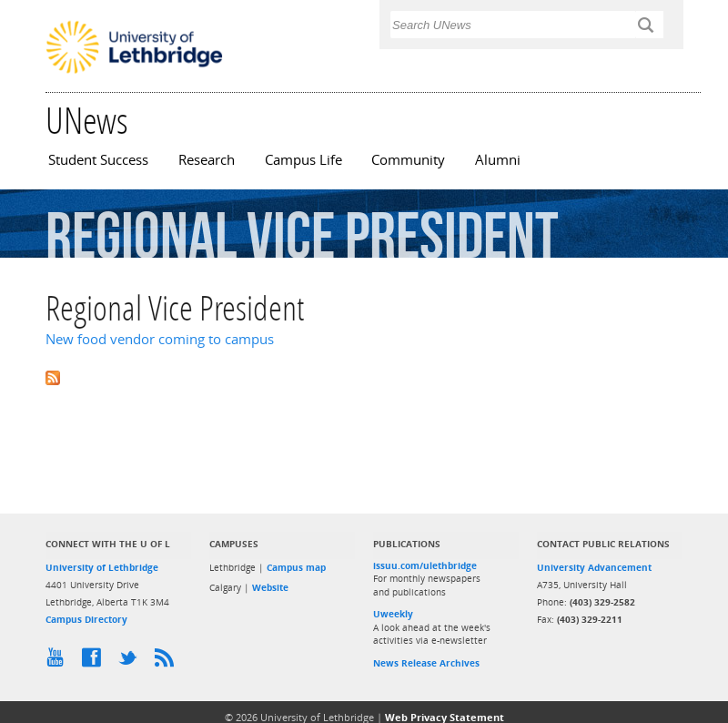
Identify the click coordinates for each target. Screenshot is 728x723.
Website (270, 587)
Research (207, 160)
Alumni (498, 160)
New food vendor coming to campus (160, 339)
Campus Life (303, 160)
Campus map (296, 567)
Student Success (98, 160)
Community (408, 160)
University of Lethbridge (102, 567)
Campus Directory (86, 619)
